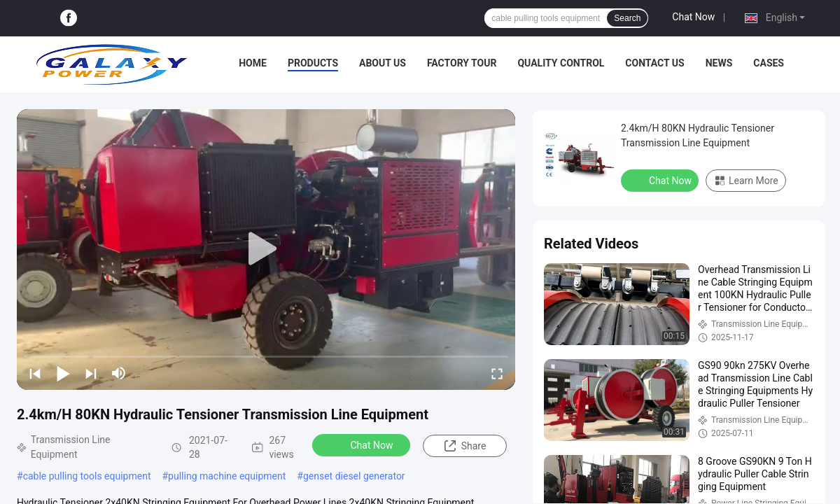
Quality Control (561, 63)
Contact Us (654, 63)
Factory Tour (462, 63)
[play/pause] (63, 373)
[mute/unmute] (119, 373)
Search (627, 18)
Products (313, 63)
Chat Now (693, 17)
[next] (91, 373)
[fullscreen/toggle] (497, 373)
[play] (266, 249)
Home (253, 63)
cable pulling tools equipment (87, 476)
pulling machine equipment (227, 476)
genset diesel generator (354, 476)
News (719, 63)
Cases (769, 63)
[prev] (35, 373)
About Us (383, 63)
